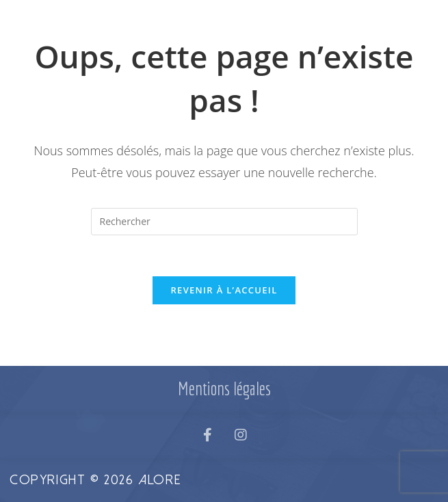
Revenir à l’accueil (224, 290)
